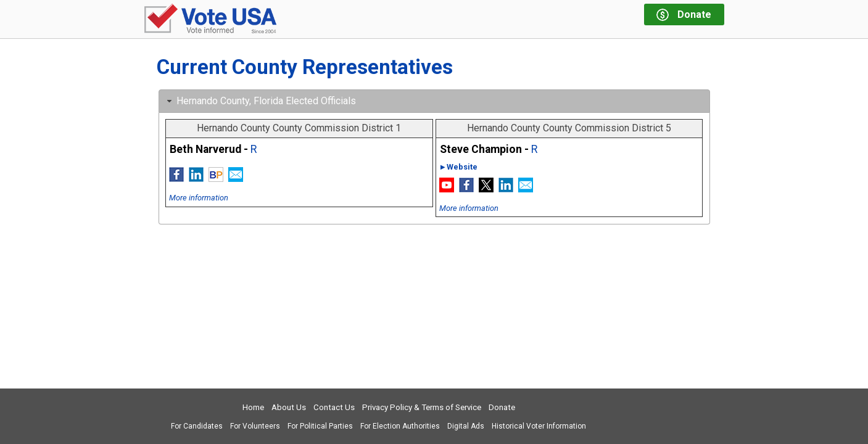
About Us (289, 407)
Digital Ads (466, 426)
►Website (459, 167)
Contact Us (334, 407)
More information (199, 198)
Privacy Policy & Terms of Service (422, 407)
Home (253, 407)
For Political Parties (320, 426)
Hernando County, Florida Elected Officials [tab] (260, 101)
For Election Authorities (400, 426)
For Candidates (197, 426)
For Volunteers (255, 426)
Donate (502, 407)
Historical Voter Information (539, 426)
